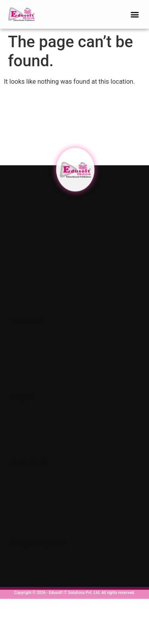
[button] (134, 13)
